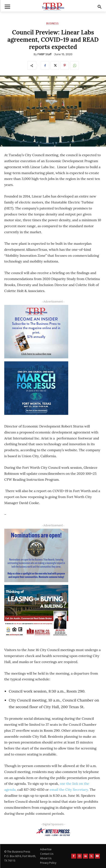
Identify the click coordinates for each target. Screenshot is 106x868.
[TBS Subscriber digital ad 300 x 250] (36, 332)
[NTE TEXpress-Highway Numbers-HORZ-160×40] (53, 832)
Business (52, 23)
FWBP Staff (44, 54)
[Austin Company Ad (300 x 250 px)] (36, 612)
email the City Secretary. (69, 789)
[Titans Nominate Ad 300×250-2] (36, 555)
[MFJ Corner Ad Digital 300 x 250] (36, 388)
